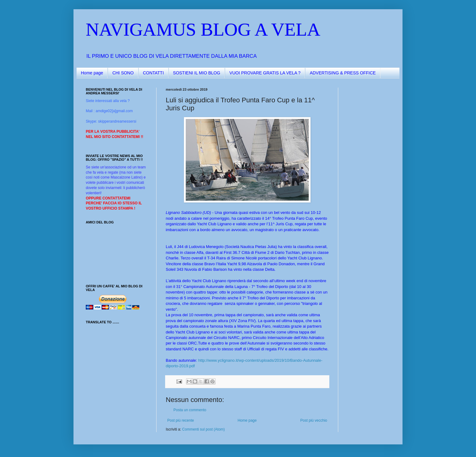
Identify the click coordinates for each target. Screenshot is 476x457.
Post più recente (181, 420)
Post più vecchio (314, 420)
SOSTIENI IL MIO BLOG (197, 73)
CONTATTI (153, 73)
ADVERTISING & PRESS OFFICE (343, 73)
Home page (92, 73)
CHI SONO (123, 73)
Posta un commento (190, 410)
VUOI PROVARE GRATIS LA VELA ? (265, 73)
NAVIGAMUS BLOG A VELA (203, 30)
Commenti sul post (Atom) (203, 429)
